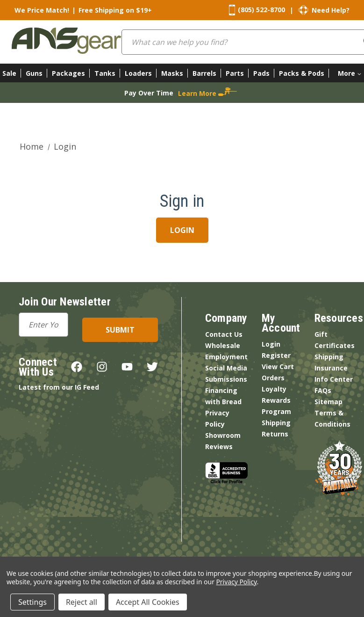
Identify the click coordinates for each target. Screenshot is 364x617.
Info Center (334, 379)
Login (271, 344)
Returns (275, 434)
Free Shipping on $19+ (115, 10)
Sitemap (328, 402)
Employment (226, 357)
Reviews (219, 446)
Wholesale (223, 345)
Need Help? (331, 10)
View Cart (278, 367)
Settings (32, 602)
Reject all (82, 602)
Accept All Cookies (148, 602)
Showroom (223, 435)
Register (276, 355)
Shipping (276, 423)
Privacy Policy (236, 582)
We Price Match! (42, 10)
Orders (273, 378)
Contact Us (224, 334)
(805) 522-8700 (261, 10)
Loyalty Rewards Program (276, 400)
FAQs (323, 390)
